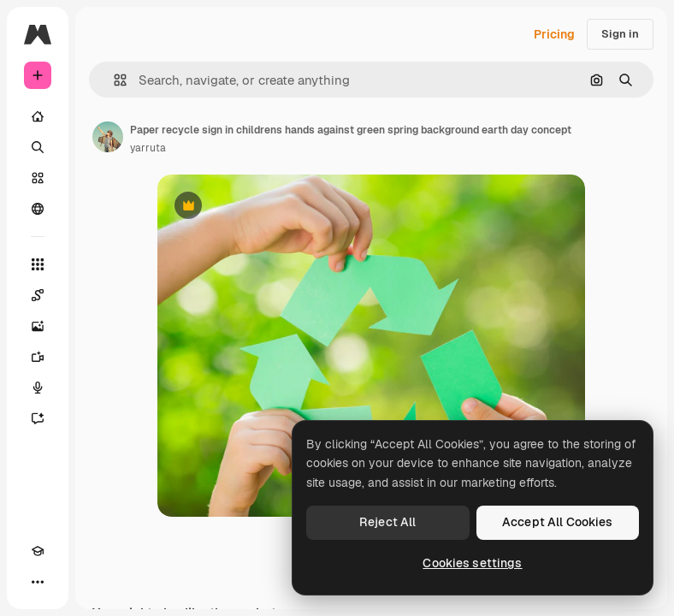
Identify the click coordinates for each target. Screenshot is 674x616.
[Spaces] (38, 295)
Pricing (554, 34)
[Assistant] (38, 418)
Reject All (387, 522)
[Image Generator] (38, 326)
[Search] (38, 147)
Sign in (620, 34)
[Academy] (38, 551)
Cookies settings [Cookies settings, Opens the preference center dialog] (472, 563)
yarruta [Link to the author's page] (148, 148)
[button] (113, 80)
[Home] (38, 116)
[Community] (38, 209)
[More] (38, 582)
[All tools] (38, 264)
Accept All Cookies (558, 522)
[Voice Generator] (38, 388)
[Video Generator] (38, 357)
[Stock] (38, 178)
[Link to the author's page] (108, 137)
